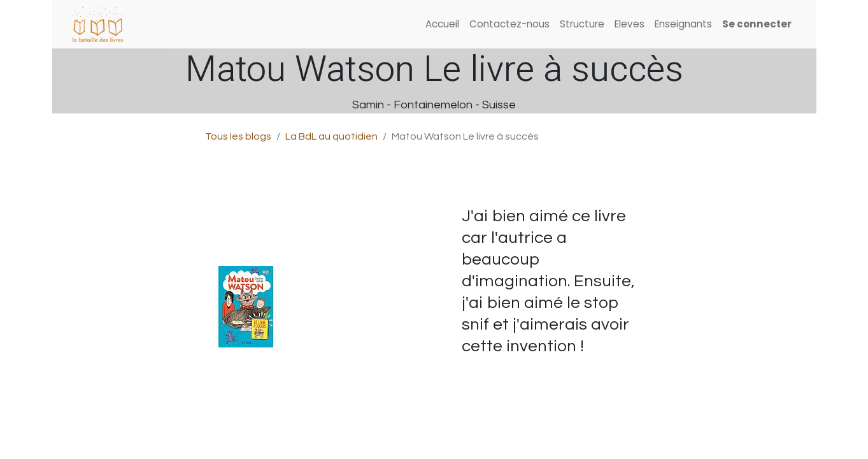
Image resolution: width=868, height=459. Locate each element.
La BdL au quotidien (331, 136)
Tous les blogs (238, 136)
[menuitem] (442, 25)
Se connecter (757, 24)
